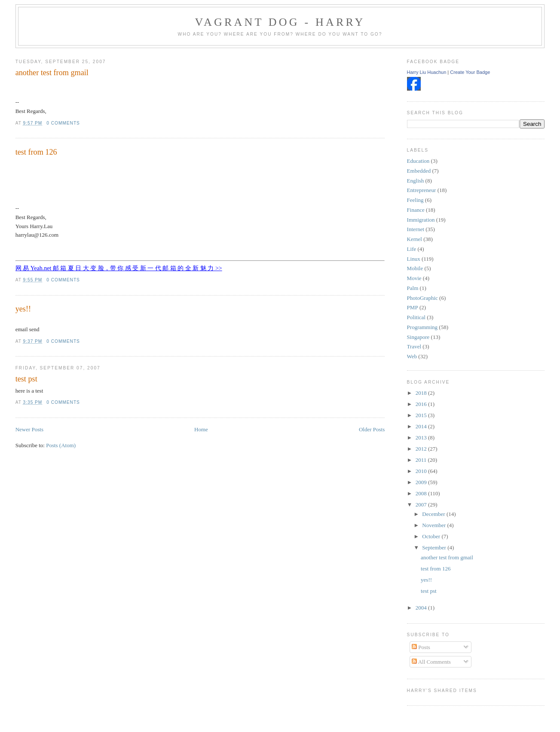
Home (201, 429)
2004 (422, 608)
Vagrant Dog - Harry (280, 22)
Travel (414, 346)
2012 (422, 449)
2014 (422, 426)
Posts (421, 647)
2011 (422, 460)
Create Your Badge (470, 72)
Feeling (415, 200)
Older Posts (372, 429)
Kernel (415, 239)
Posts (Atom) (61, 445)
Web (412, 356)
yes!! (23, 309)
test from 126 (36, 152)
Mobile (415, 268)
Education (418, 161)
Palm (413, 288)
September (435, 547)
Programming (422, 327)
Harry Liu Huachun (427, 72)
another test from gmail (52, 73)
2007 (422, 505)
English (416, 181)
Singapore (418, 337)
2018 (422, 393)
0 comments (63, 123)
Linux (414, 259)
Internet (416, 229)
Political (416, 317)
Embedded (419, 171)
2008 (422, 493)
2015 (422, 415)
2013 (422, 438)
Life (412, 249)
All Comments (431, 662)
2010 (422, 471)
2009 (422, 482)
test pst (26, 379)
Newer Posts (29, 429)
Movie (414, 278)
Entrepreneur (422, 190)
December (434, 514)
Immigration (421, 220)
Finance (416, 210)
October (432, 536)
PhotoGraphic (422, 298)
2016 (422, 404)
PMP (413, 307)
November (435, 525)
